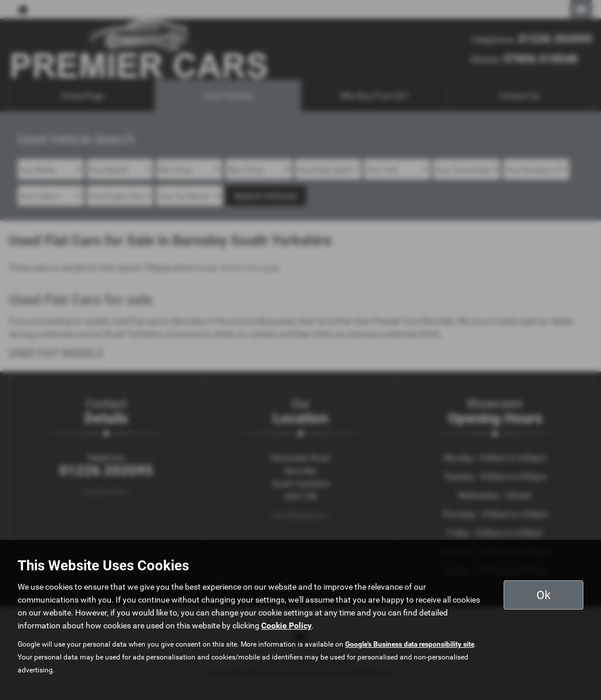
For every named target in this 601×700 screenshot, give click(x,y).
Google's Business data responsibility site (410, 644)
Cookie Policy (286, 625)
